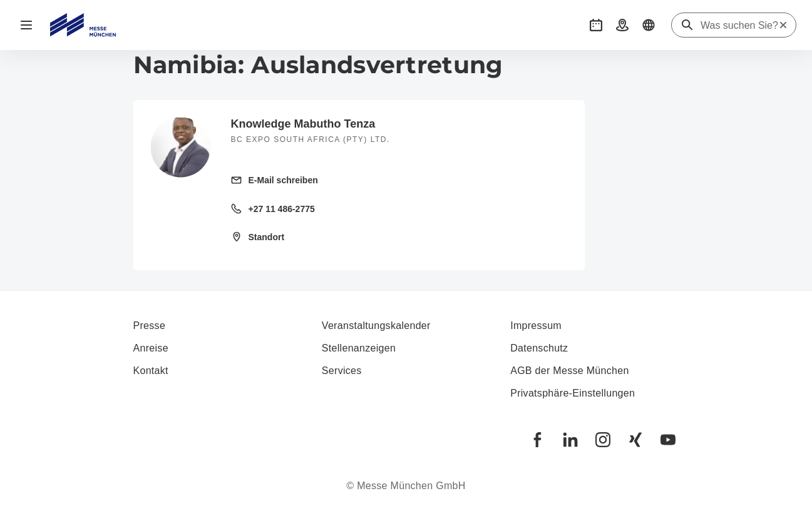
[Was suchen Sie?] (739, 26)
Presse (150, 326)
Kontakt (151, 371)
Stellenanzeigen (359, 348)
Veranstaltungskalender (376, 326)
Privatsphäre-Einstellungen (573, 393)
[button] (596, 25)
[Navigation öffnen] (26, 25)
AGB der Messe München (570, 371)
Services (342, 371)
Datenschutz (539, 348)
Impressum (536, 326)
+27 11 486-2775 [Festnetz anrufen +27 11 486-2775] (282, 209)
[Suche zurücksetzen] (783, 25)
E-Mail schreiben (283, 180)
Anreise (151, 348)
